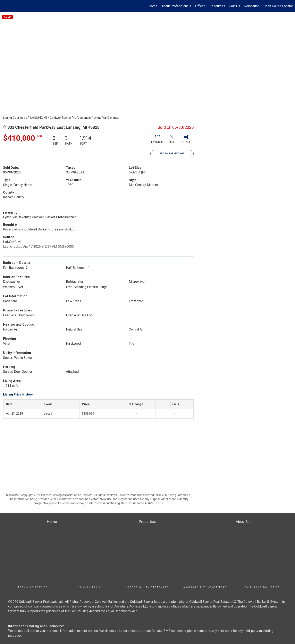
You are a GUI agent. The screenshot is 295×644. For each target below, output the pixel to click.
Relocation (252, 6)
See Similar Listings (172, 153)
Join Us (235, 6)
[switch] (158, 141)
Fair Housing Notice (262, 587)
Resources (217, 6)
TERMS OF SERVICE (33, 587)
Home (153, 6)
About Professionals (176, 6)
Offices (200, 6)
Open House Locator (278, 6)
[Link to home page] (5, 6)
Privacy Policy (90, 587)
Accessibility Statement (148, 587)
